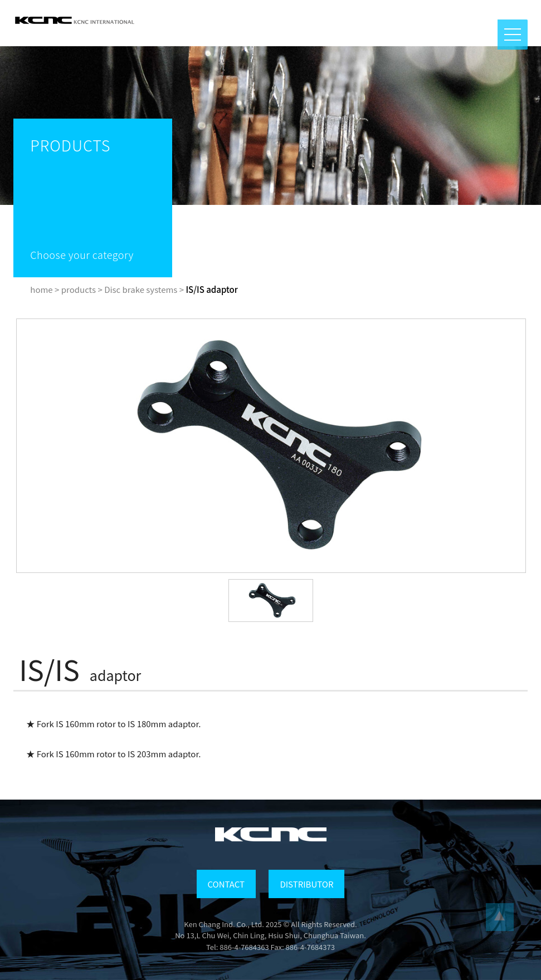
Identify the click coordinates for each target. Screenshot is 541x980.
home (41, 289)
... (500, 917)
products (79, 289)
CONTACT (226, 884)
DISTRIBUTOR (306, 884)
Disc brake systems (141, 289)
